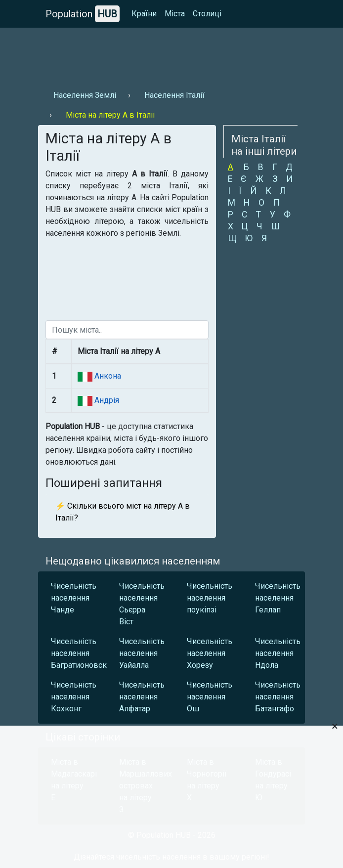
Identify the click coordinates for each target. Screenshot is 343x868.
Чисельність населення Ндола (278, 653)
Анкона (107, 376)
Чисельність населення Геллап (278, 598)
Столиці (207, 14)
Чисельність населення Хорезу (210, 653)
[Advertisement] (171, 55)
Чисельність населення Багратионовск (74, 653)
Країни (144, 14)
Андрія (106, 400)
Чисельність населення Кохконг (74, 697)
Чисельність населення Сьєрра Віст (142, 604)
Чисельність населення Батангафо (278, 697)
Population (83, 14)
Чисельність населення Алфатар (142, 697)
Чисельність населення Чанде (74, 598)
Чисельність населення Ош (210, 697)
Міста (175, 14)
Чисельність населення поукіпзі (210, 598)
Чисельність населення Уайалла (142, 653)
